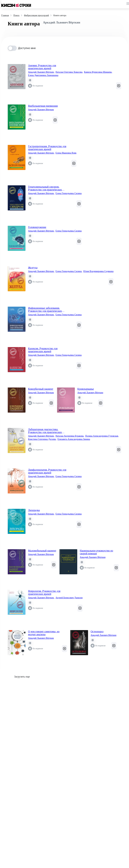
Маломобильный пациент (42, 551)
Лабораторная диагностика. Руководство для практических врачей (45, 431)
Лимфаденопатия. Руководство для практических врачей (47, 471)
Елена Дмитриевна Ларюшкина (43, 75)
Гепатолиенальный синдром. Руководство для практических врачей (45, 188)
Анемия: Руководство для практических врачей (42, 67)
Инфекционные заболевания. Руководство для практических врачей (45, 310)
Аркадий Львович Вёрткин (41, 72)
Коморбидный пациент (41, 389)
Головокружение (37, 227)
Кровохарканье (86, 389)
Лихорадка (34, 510)
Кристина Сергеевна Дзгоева (42, 439)
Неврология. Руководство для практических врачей (44, 592)
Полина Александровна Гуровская (102, 436)
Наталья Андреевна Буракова (70, 436)
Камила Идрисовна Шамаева (98, 72)
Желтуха (33, 268)
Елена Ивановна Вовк (66, 153)
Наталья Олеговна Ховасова (69, 72)
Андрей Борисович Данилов (69, 598)
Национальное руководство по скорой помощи (97, 552)
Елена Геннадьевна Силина (69, 193)
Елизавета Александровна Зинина (74, 439)
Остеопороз (97, 631)
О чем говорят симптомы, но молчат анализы (44, 633)
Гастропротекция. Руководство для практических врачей (47, 148)
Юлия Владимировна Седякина (98, 271)
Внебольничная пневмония (43, 106)
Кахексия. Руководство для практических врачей (43, 350)
